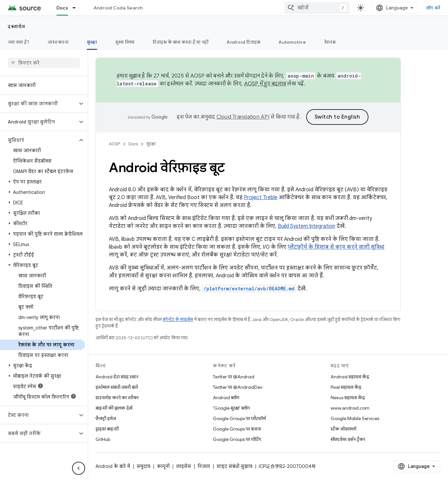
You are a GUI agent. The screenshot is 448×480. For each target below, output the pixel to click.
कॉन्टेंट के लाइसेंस (178, 320)
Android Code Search (118, 8)
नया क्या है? (19, 42)
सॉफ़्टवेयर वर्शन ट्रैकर (348, 439)
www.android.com (350, 408)
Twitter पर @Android (234, 377)
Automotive (292, 42)
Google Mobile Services (355, 418)
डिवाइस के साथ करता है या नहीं (180, 42)
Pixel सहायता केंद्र (346, 387)
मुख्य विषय (125, 42)
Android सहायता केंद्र (350, 377)
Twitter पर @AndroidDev (238, 387)
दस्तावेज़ (17, 26)
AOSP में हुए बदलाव (265, 84)
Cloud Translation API (243, 117)
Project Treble (261, 197)
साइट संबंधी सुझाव (234, 466)
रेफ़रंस (330, 42)
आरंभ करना (58, 42)
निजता (204, 466)
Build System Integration (306, 226)
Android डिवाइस (243, 42)
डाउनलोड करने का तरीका (117, 398)
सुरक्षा (151, 144)
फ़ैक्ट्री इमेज (106, 418)
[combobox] (317, 8)
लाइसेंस (184, 466)
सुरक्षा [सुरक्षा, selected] (92, 42)
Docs (133, 144)
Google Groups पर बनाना (237, 429)
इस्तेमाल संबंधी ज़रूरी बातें (117, 387)
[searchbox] (44, 63)
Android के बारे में (113, 466)
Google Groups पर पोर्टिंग (237, 439)
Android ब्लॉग (226, 398)
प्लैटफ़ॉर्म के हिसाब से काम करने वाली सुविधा (336, 247)
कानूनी (163, 466)
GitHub (103, 439)
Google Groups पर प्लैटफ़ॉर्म (239, 418)
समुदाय (143, 466)
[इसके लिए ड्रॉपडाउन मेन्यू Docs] (77, 8)
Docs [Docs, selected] (62, 8)
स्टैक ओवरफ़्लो (343, 429)
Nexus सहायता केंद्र (348, 398)
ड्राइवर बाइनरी (107, 429)
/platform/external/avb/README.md (249, 289)
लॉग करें (433, 8)
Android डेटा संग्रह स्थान (117, 377)
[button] (39, 104)
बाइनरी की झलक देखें (114, 408)
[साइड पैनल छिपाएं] (79, 468)
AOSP (114, 144)
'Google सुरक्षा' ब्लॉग (231, 408)
